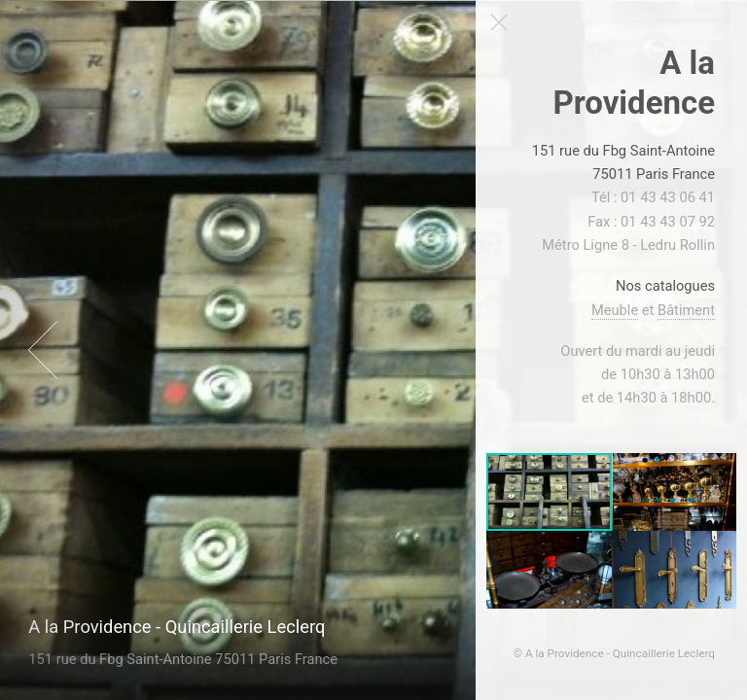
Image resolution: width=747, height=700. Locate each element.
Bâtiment (686, 310)
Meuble (615, 310)
